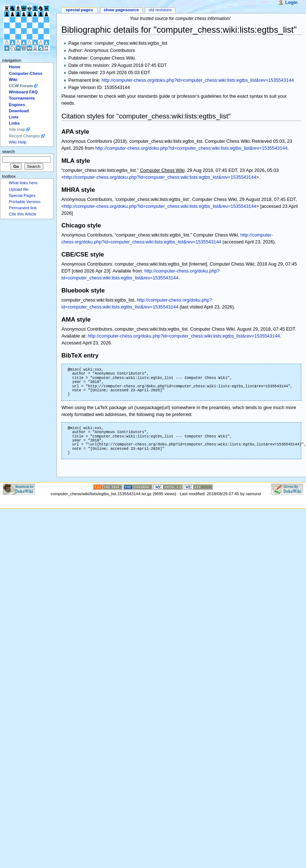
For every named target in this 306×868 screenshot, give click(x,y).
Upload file (19, 189)
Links (14, 123)
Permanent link (23, 208)
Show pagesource (121, 10)
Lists (14, 117)
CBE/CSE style (83, 255)
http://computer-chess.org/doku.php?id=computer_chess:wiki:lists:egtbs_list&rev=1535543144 (198, 80)
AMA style (76, 320)
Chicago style (81, 225)
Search (9, 152)
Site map (17, 129)
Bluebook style (83, 290)
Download (19, 111)
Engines (17, 105)
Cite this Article (23, 214)
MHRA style (78, 190)
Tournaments (22, 98)
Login (291, 3)
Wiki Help (17, 142)
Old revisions (160, 10)
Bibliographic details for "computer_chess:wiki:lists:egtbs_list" (179, 30)
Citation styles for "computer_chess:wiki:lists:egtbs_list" (146, 116)
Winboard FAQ (23, 92)
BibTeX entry (80, 356)
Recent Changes (24, 136)
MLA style (76, 161)
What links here (23, 183)
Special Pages (79, 10)
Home (15, 67)
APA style (75, 132)
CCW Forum (21, 86)
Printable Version (25, 202)
